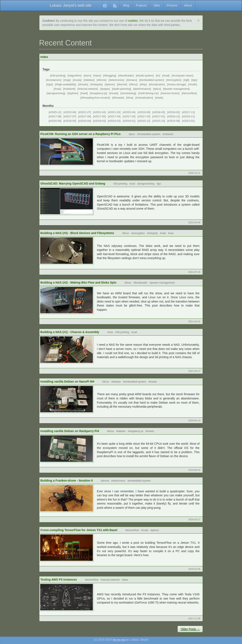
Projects (141, 5)
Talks (157, 5)
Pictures (172, 5)
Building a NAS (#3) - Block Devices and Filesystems (77, 233)
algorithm (75, 76)
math (193, 84)
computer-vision (183, 76)
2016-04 (85, 121)
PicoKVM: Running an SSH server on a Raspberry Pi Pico (80, 134)
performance (143, 89)
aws (98, 76)
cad (167, 76)
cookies (133, 21)
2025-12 (56, 112)
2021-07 (85, 112)
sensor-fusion (171, 93)
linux (134, 84)
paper (106, 89)
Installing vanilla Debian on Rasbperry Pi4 (70, 431)
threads (119, 98)
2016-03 (100, 121)
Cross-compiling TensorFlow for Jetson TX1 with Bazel (79, 530)
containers (55, 80)
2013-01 (189, 121)
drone (102, 80)
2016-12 (174, 116)
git (187, 80)
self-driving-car (149, 93)
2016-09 (56, 121)
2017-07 (70, 116)
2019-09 (145, 112)
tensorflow (190, 93)
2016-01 (130, 121)
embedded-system (152, 80)
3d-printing (59, 76)
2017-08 (56, 116)
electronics (117, 80)
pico (158, 89)
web (160, 98)
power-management (177, 89)
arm (88, 76)
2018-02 (174, 112)
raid (85, 93)
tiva (130, 98)
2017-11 (189, 112)
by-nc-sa (119, 640)
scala (114, 93)
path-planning (122, 89)
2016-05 (70, 121)
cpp (68, 80)
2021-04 (100, 112)
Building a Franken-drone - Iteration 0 (67, 481)
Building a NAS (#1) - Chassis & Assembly (70, 332)
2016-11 (189, 116)
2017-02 (145, 116)
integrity (97, 84)
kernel (123, 84)
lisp (144, 84)
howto (84, 84)
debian (90, 80)
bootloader (127, 76)
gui (50, 84)
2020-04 (130, 112)
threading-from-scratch (96, 98)
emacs (132, 80)
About (188, 5)
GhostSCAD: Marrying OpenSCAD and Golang (73, 183)
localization (158, 84)
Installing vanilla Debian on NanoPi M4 (67, 382)
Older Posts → (190, 629)
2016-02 (115, 121)
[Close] (198, 20)
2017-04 (115, 116)
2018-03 (160, 112)
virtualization (145, 98)
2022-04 (70, 112)
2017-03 (130, 116)
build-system (146, 76)
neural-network (88, 89)
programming (57, 93)
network (70, 89)
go (195, 80)
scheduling (129, 93)
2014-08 (174, 121)
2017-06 (85, 116)
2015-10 (160, 121)
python (74, 93)
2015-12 (145, 121)
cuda (78, 80)
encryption (174, 80)
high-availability (66, 84)
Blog (126, 5)
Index (44, 57)
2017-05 (100, 116)
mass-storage (177, 84)
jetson (110, 84)
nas (58, 89)
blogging (110, 76)
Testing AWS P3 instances (59, 580)
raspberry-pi (99, 93)
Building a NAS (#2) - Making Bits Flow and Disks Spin (78, 283)
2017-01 (160, 116)
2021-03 (115, 112)
